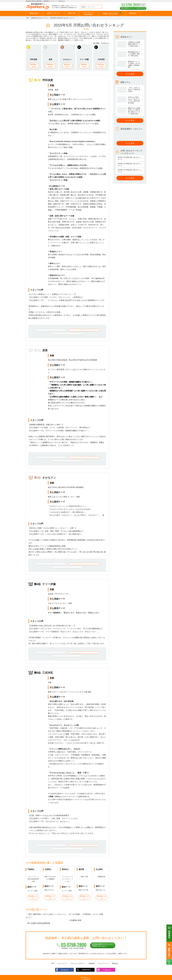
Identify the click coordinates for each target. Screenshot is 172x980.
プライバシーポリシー (78, 951)
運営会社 (115, 951)
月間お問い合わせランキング (40, 18)
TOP (28, 18)
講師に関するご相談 (94, 330)
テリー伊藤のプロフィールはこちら (46, 645)
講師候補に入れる (34, 66)
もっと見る (130, 74)
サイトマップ (62, 951)
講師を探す (34, 13)
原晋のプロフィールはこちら (46, 455)
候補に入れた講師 (112, 14)
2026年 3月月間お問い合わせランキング (129, 165)
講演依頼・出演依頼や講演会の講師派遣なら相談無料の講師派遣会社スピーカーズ (80, 978)
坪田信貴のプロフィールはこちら (46, 330)
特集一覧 (72, 13)
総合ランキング (53, 13)
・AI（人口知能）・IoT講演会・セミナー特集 (85, 902)
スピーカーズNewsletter (88, 13)
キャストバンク (103, 951)
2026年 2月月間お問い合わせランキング (129, 171)
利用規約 (133, 13)
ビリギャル (56, 109)
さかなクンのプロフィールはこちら (46, 559)
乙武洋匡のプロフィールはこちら (46, 836)
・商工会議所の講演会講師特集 (38, 911)
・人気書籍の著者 (74, 908)
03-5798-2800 (70, 933)
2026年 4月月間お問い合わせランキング (129, 158)
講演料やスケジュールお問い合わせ (135, 8)
